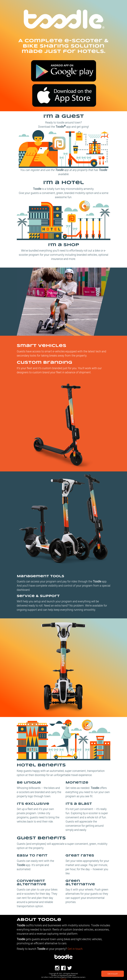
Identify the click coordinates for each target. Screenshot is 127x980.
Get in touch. (75, 949)
